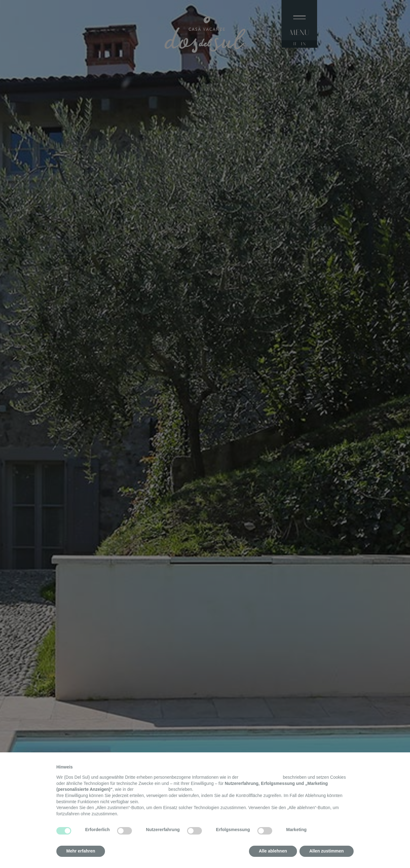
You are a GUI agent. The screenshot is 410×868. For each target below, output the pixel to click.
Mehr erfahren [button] (81, 851)
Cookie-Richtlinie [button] (151, 789)
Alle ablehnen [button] (273, 851)
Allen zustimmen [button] (327, 851)
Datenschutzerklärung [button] (260, 777)
